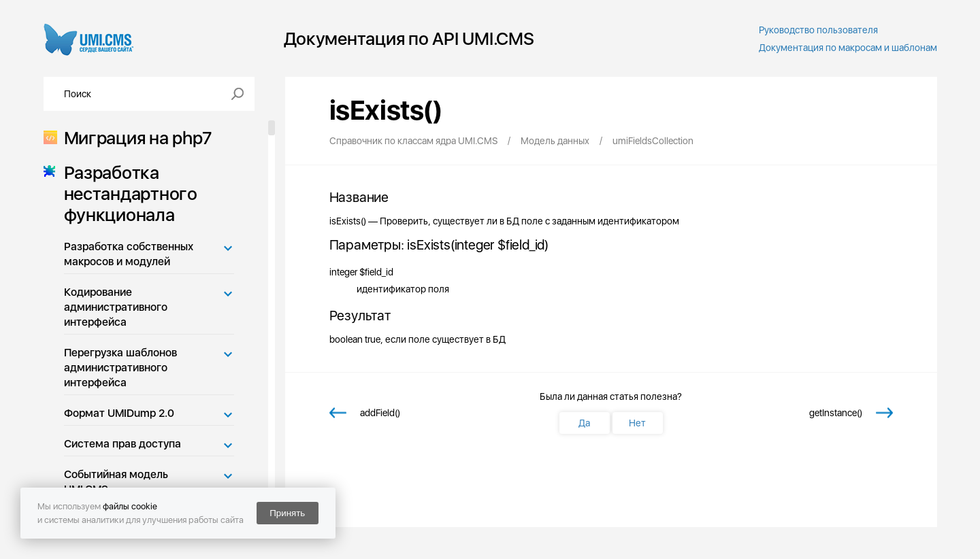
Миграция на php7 (134, 138)
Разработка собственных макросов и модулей (129, 254)
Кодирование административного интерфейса (116, 307)
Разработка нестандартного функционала (127, 193)
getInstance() (836, 413)
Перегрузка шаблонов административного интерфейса (120, 368)
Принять (287, 513)
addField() (380, 413)
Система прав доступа (122, 444)
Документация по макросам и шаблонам (848, 48)
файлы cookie (130, 506)
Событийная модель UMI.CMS (116, 482)
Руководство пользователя (818, 30)
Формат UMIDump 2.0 (119, 413)
